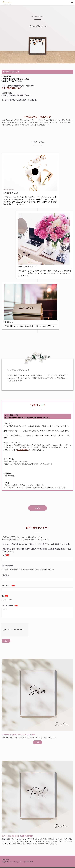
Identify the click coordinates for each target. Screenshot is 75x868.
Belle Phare (5, 860)
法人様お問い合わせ (27, 569)
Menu (37, 508)
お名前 (4, 555)
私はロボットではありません (13, 630)
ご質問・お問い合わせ (10, 569)
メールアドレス (7, 586)
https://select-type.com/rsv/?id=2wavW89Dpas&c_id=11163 (27, 418)
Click (37, 742)
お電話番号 (5, 575)
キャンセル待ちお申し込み (45, 569)
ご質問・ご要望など (8, 606)
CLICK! (8, 844)
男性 (4, 600)
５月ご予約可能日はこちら (11, 88)
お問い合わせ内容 (7, 566)
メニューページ (22, 450)
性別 (3, 596)
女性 (10, 600)
